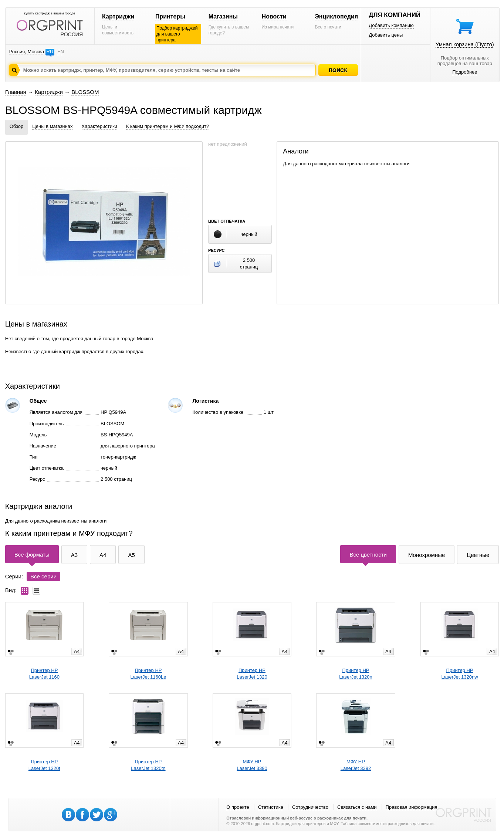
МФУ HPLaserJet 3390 (252, 765)
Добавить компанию (391, 25)
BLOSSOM (85, 92)
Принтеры (170, 16)
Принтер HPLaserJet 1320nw (460, 674)
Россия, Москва (27, 52)
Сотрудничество (310, 807)
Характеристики (99, 126)
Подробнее (465, 72)
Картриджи (118, 16)
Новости (274, 16)
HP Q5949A (113, 412)
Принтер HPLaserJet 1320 (252, 674)
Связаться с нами (357, 807)
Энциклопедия (336, 16)
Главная (16, 92)
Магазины (223, 16)
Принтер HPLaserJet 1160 (44, 674)
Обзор (17, 126)
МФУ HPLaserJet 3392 (356, 765)
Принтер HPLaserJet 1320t (44, 765)
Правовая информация (412, 807)
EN (61, 52)
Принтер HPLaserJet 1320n (356, 674)
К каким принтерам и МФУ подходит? (168, 126)
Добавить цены (386, 35)
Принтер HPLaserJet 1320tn (148, 765)
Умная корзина (465, 44)
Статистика (271, 807)
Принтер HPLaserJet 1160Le (148, 674)
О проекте (238, 807)
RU (50, 52)
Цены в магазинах (52, 126)
